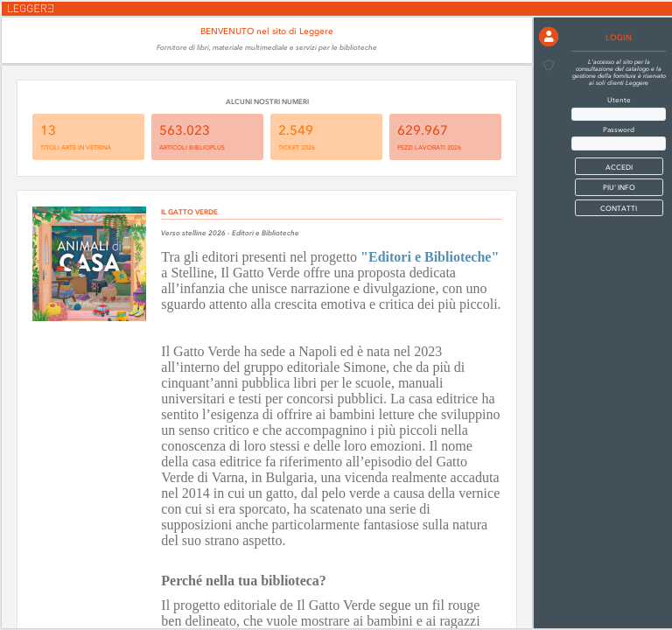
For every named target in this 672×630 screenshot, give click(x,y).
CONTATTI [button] (619, 208)
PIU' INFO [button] (619, 187)
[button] (549, 37)
